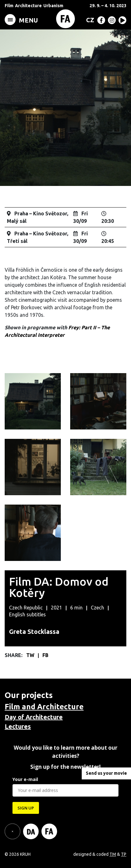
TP (124, 854)
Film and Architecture (44, 707)
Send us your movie (106, 773)
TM (113, 854)
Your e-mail (25, 779)
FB (45, 655)
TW (31, 655)
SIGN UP (26, 808)
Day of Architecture (34, 717)
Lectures (18, 726)
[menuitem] (89, 20)
